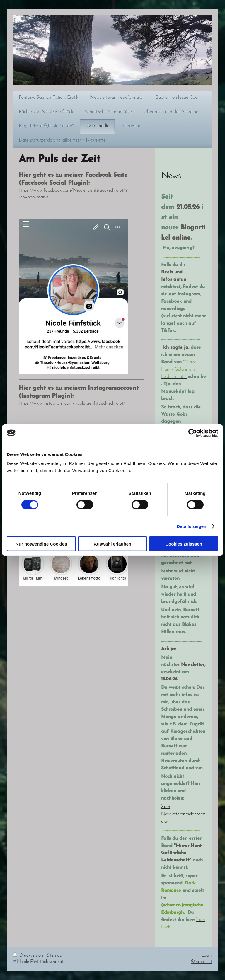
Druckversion (29, 955)
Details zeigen (191, 526)
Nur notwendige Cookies (41, 544)
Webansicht (201, 962)
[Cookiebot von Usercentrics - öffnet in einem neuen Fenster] (193, 433)
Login (207, 955)
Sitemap (54, 955)
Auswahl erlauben (112, 544)
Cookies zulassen (184, 544)
